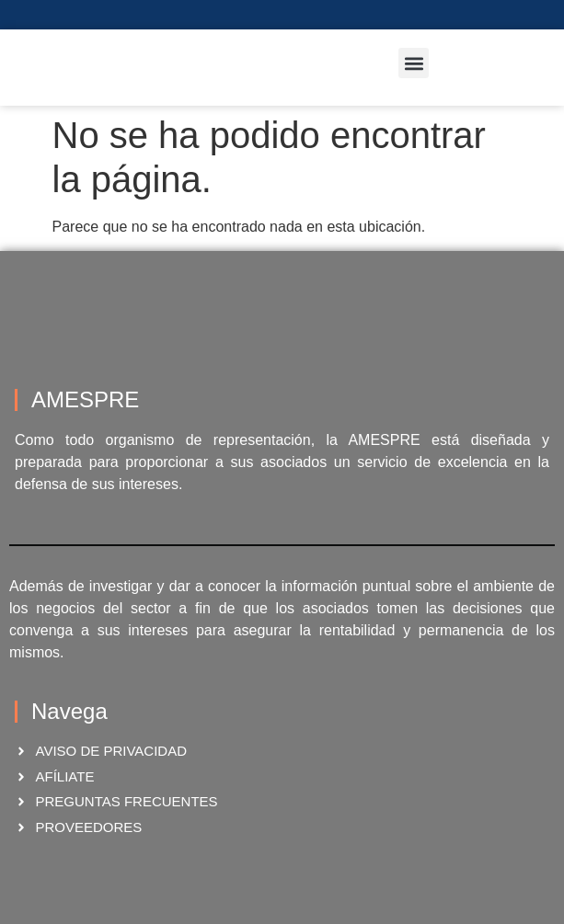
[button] (414, 63)
